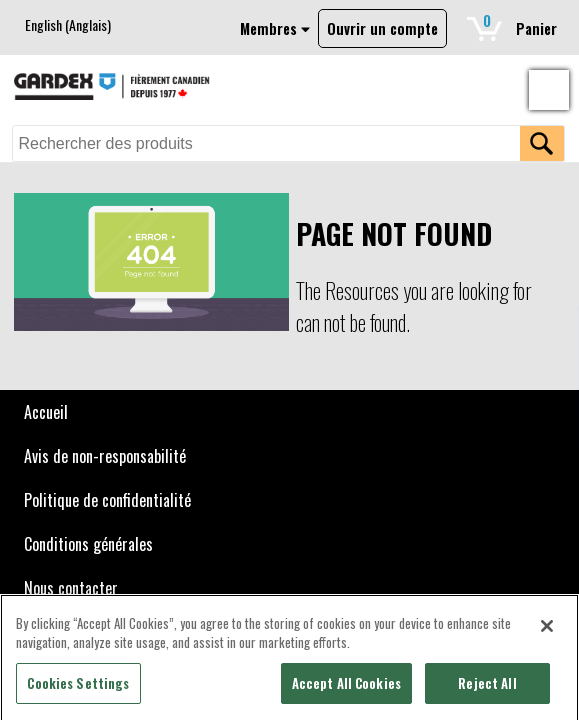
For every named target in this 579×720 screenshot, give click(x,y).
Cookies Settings (78, 688)
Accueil (46, 412)
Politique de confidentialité (107, 500)
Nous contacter (71, 588)
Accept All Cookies (346, 688)
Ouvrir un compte (382, 28)
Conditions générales (88, 544)
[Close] (547, 631)
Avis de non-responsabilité (105, 456)
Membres (275, 28)
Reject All (487, 688)
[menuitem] (68, 24)
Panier (516, 24)
